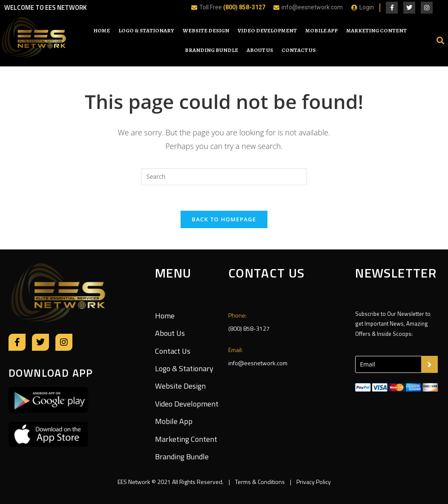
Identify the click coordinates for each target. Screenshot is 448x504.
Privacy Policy (313, 482)
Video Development (267, 30)
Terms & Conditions (260, 482)
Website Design (206, 30)
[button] (441, 40)
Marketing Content (376, 30)
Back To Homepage (224, 219)
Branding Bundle (211, 50)
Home (102, 30)
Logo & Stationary (146, 30)
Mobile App (322, 30)
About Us (260, 50)
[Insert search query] (224, 177)
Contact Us (299, 50)
